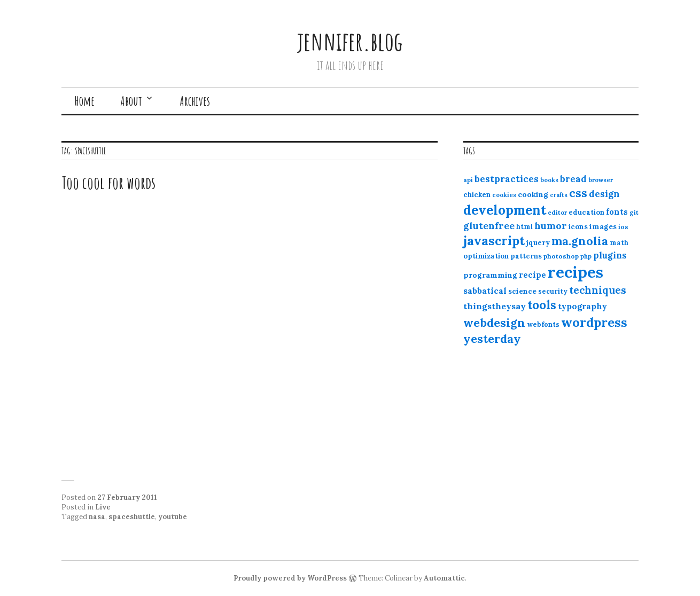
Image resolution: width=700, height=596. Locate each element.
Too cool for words (108, 182)
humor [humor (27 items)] (551, 226)
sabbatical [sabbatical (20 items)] (485, 291)
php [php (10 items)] (586, 256)
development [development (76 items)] (505, 210)
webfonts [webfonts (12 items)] (543, 324)
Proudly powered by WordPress (290, 578)
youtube (173, 517)
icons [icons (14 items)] (578, 226)
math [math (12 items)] (619, 243)
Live (103, 507)
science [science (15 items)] (522, 291)
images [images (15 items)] (603, 226)
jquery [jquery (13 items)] (538, 243)
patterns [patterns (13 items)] (526, 256)
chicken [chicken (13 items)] (477, 195)
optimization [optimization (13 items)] (486, 256)
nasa (97, 517)
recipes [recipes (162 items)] (575, 272)
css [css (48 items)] (578, 193)
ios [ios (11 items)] (623, 227)
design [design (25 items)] (604, 194)
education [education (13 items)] (586, 212)
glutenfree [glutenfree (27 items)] (489, 226)
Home (84, 101)
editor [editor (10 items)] (557, 213)
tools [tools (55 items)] (542, 305)
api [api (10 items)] (468, 180)
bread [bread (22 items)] (573, 179)
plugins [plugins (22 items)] (610, 255)
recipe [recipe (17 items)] (532, 275)
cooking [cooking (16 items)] (533, 194)
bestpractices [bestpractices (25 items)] (507, 179)
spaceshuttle (132, 517)
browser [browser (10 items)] (601, 180)
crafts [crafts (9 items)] (559, 195)
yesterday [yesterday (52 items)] (492, 339)
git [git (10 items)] (634, 213)
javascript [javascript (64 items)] (494, 241)
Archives (195, 101)
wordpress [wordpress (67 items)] (594, 322)
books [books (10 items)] (549, 180)
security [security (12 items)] (553, 291)
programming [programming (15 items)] (490, 275)
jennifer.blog (350, 41)
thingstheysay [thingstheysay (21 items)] (495, 306)
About (131, 101)
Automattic (444, 578)
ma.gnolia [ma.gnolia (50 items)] (580, 241)
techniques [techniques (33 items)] (598, 290)
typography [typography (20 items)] (582, 306)
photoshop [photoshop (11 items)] (561, 256)
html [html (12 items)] (524, 227)
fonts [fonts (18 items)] (617, 212)
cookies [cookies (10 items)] (504, 195)
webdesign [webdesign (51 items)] (494, 323)
